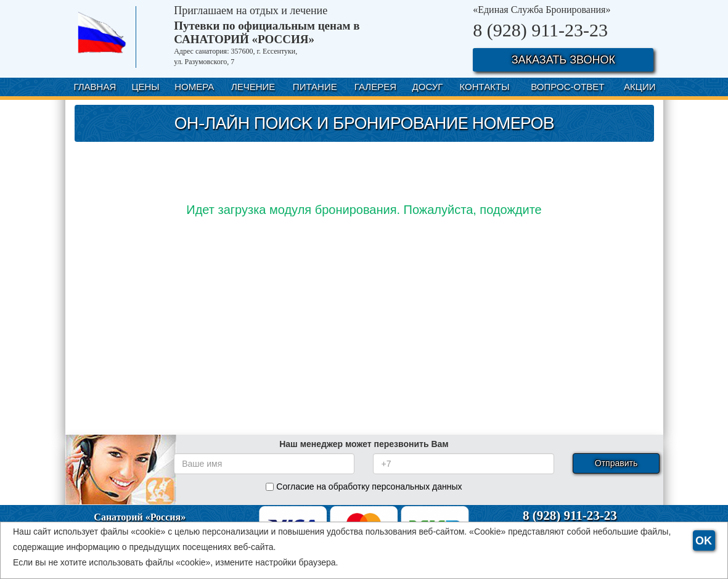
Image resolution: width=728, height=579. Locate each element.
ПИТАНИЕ (315, 87)
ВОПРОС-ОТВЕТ (567, 87)
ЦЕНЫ (145, 87)
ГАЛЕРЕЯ (375, 87)
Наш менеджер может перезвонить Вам (364, 444)
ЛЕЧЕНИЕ (253, 87)
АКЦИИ (640, 87)
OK (704, 541)
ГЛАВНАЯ (95, 87)
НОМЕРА (194, 87)
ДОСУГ (428, 87)
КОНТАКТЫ (485, 87)
